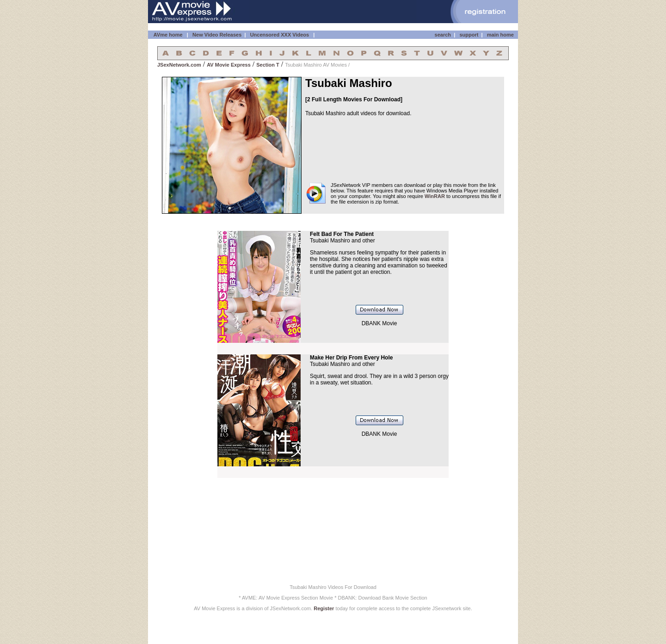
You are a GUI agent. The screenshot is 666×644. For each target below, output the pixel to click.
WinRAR (435, 196)
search (443, 35)
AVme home (167, 35)
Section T (268, 65)
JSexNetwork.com (179, 65)
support (469, 35)
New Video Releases (217, 35)
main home (500, 35)
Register (324, 608)
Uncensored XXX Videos (281, 35)
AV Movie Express (229, 65)
